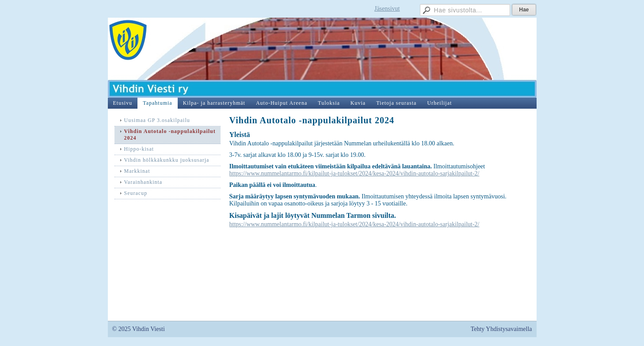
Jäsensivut (387, 9)
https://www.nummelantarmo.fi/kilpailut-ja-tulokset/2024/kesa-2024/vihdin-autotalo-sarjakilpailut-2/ (354, 173)
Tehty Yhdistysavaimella (501, 329)
